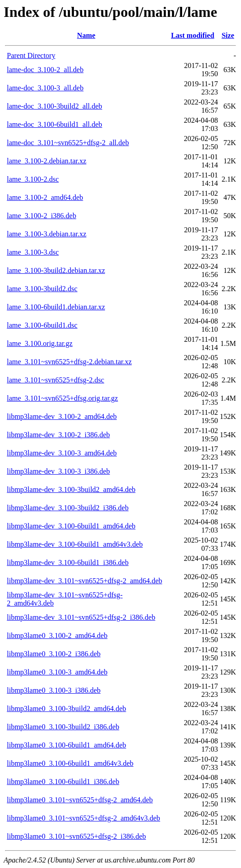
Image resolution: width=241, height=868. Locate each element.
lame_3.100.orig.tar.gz (40, 343)
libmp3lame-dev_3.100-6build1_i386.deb (68, 562)
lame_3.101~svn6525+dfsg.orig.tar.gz (62, 398)
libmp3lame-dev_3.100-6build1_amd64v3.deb (75, 544)
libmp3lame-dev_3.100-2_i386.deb (58, 435)
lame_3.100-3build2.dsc (42, 289)
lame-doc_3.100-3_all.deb (45, 88)
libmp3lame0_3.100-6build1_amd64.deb (66, 745)
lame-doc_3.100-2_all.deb (45, 70)
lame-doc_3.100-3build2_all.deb (55, 106)
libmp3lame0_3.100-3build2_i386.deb (63, 727)
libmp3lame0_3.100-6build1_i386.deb (63, 782)
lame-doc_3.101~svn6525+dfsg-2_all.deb (68, 143)
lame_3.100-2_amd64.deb (45, 197)
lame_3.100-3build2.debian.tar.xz (56, 270)
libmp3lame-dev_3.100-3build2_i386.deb (68, 508)
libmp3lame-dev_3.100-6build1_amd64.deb (71, 526)
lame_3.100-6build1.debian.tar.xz (56, 307)
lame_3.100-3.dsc (33, 252)
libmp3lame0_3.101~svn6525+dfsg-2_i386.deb (76, 836)
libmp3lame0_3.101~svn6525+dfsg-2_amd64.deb (80, 800)
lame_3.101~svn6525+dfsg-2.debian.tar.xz (69, 362)
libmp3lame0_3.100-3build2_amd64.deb (66, 709)
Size (228, 35)
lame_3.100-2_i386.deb (42, 216)
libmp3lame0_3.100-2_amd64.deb (57, 635)
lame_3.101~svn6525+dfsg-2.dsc (55, 380)
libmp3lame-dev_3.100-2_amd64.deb (62, 416)
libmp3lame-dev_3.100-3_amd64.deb (62, 453)
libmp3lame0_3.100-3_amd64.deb (57, 672)
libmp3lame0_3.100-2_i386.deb (54, 654)
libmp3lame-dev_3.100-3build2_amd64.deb (71, 489)
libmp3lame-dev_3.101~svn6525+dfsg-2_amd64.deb (84, 581)
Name (86, 35)
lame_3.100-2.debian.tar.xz (47, 161)
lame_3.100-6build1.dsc (42, 325)
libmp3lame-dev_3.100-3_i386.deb (58, 471)
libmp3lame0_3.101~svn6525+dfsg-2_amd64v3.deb (84, 818)
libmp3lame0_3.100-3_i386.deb (54, 690)
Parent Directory (31, 55)
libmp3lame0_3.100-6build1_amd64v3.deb (70, 763)
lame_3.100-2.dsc (33, 179)
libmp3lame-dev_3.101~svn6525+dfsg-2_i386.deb (81, 617)
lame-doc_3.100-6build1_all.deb (55, 124)
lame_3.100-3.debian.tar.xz (47, 234)
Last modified (193, 35)
